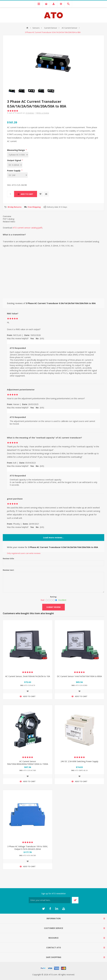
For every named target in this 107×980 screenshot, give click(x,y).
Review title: (9, 558)
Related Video (9, 222)
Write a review (43, 113)
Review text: (9, 570)
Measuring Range (16, 150)
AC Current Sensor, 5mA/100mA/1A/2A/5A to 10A (28, 676)
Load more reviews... (54, 538)
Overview (7, 216)
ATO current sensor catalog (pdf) (28, 228)
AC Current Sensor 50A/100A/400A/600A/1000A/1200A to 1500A (28, 763)
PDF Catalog (8, 219)
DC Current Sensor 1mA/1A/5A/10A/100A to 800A (79, 676)
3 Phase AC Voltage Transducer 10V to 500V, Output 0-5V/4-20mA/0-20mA (28, 848)
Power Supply (14, 170)
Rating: (54, 597)
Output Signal (14, 160)
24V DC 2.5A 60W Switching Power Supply (79, 761)
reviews (30, 113)
